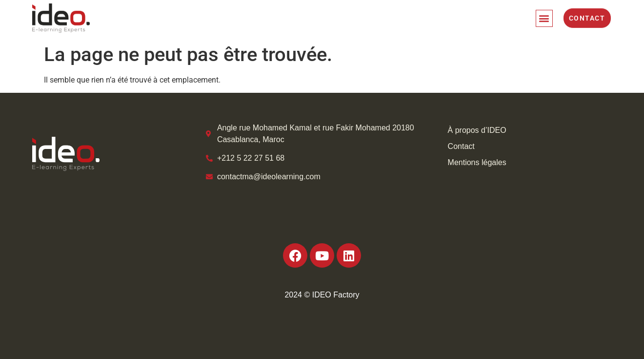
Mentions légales (477, 162)
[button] (544, 16)
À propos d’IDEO (477, 130)
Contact (461, 146)
